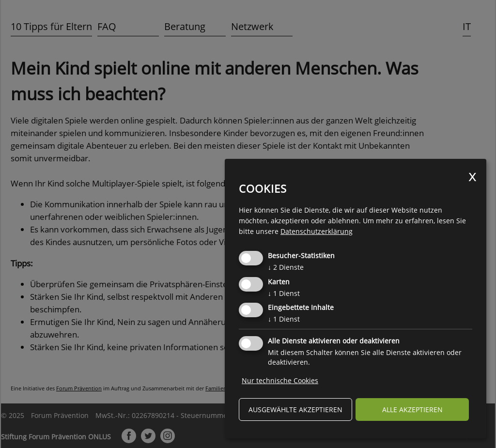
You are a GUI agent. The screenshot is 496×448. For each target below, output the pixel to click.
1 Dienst (284, 293)
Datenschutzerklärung (317, 231)
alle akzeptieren (412, 409)
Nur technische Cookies (280, 380)
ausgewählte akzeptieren (295, 409)
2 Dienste (286, 267)
